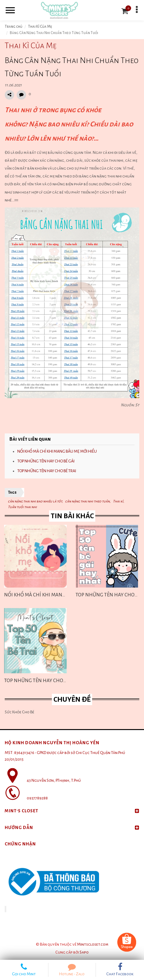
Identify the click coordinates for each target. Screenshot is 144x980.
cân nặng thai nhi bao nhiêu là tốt (35, 501)
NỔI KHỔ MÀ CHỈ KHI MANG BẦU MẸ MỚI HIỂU (57, 451)
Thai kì (118, 501)
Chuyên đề (72, 699)
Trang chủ (14, 27)
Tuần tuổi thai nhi (22, 507)
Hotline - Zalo (72, 970)
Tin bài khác (72, 516)
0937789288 (37, 798)
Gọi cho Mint (24, 970)
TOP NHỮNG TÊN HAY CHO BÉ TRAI (47, 471)
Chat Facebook (120, 970)
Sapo (84, 952)
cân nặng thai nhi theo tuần (87, 501)
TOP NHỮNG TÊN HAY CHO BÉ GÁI (46, 461)
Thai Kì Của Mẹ (40, 27)
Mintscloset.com (93, 944)
